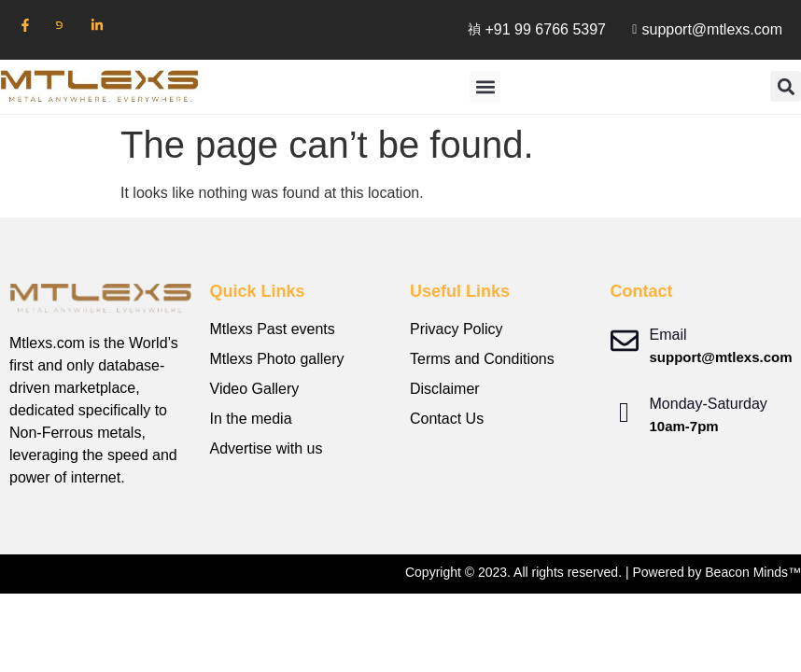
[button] (485, 86)
